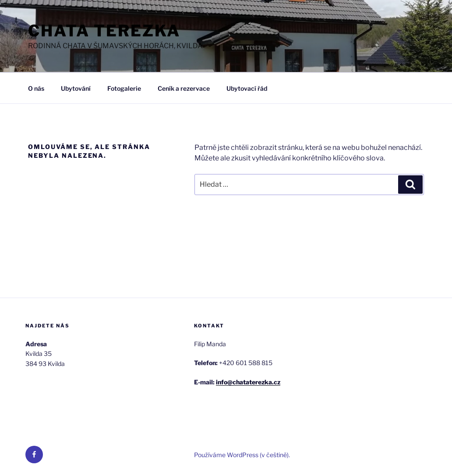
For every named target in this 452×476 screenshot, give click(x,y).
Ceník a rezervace (184, 88)
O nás (36, 88)
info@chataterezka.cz (248, 382)
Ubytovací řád (247, 88)
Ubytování (76, 88)
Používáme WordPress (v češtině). (242, 455)
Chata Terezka (104, 31)
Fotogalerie (124, 88)
